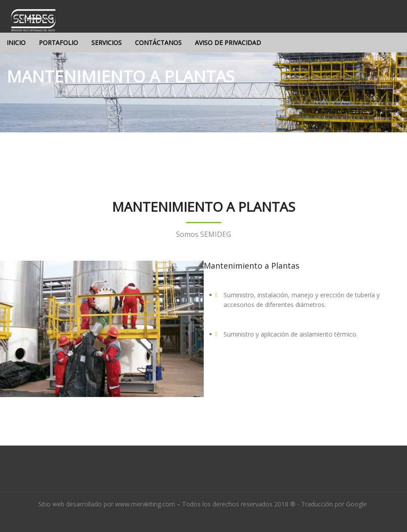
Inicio (16, 43)
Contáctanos (158, 43)
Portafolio (58, 43)
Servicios (106, 43)
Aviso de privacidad (228, 43)
